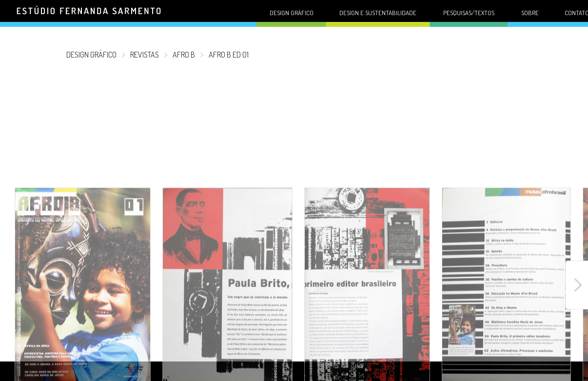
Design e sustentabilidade (378, 13)
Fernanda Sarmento (90, 16)
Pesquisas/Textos (469, 13)
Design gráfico (292, 13)
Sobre (530, 13)
